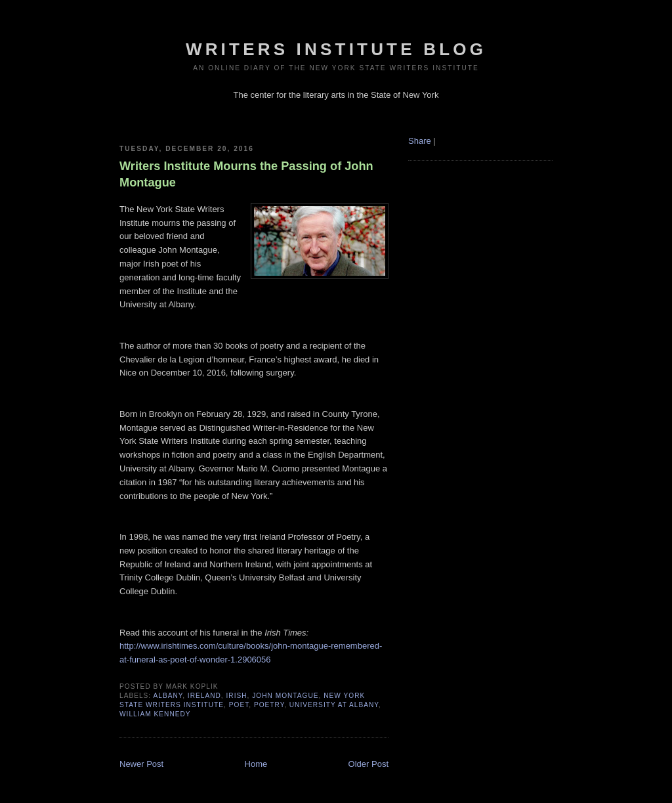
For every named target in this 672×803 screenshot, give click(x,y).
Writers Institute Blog (336, 49)
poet (239, 705)
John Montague (285, 696)
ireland (204, 696)
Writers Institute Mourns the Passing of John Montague (246, 174)
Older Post (368, 764)
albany (168, 696)
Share (420, 141)
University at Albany (334, 705)
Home (256, 764)
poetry (269, 705)
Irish (237, 696)
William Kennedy (155, 714)
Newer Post (141, 764)
